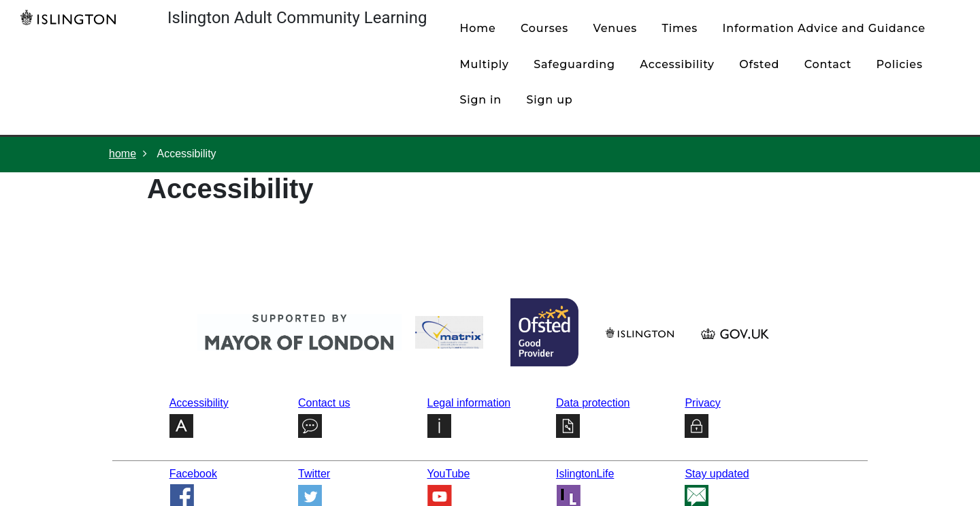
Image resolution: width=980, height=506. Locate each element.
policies (900, 64)
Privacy (702, 403)
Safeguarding (574, 64)
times (680, 28)
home (477, 28)
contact (828, 64)
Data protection (593, 403)
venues (615, 28)
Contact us (324, 403)
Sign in (480, 100)
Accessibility (677, 64)
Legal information (469, 403)
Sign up (550, 100)
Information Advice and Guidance (824, 28)
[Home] (71, 17)
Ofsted (759, 64)
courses (544, 28)
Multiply (484, 64)
